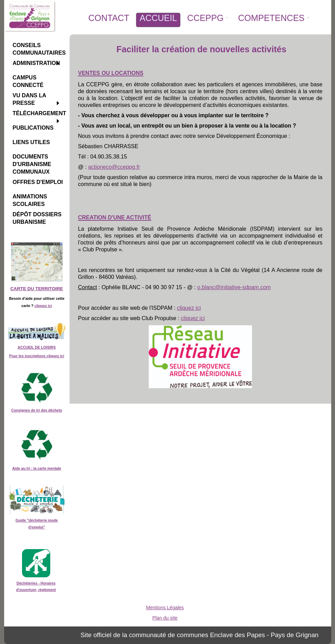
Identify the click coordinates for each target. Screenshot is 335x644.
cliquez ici (43, 306)
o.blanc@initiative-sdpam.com (234, 287)
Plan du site (165, 618)
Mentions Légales (165, 608)
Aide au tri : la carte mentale (36, 468)
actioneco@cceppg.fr (114, 167)
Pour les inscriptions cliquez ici (37, 356)
